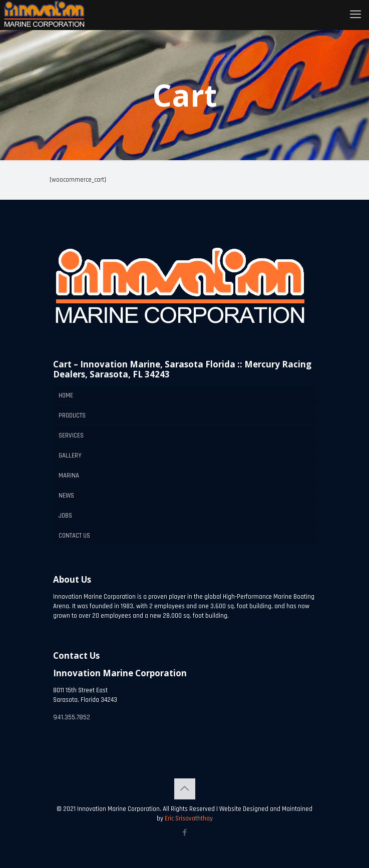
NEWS (66, 496)
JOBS (65, 516)
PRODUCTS (72, 415)
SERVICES (71, 436)
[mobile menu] (355, 15)
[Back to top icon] (185, 789)
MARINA (69, 476)
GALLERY (70, 456)
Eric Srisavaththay (188, 818)
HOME (66, 395)
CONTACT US (74, 536)
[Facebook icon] (185, 833)
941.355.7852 (72, 717)
